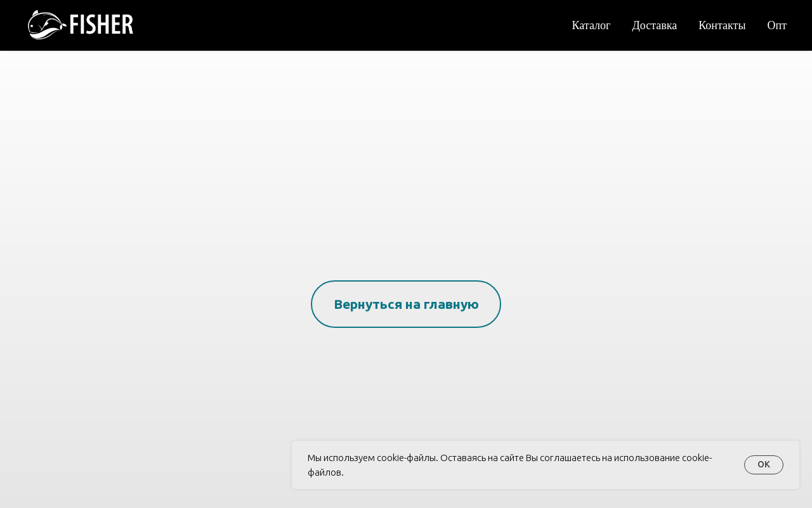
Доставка (654, 25)
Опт (777, 25)
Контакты (722, 25)
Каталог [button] (592, 25)
